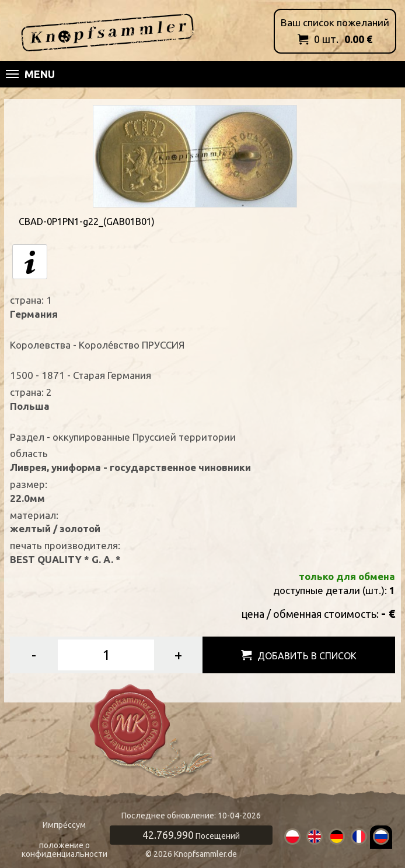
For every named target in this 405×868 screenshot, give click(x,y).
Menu (30, 74)
